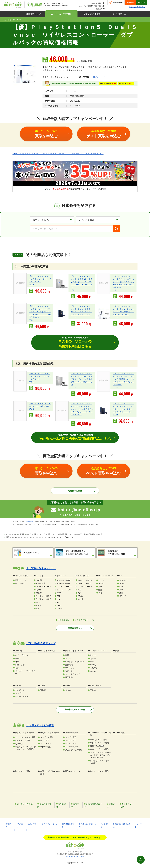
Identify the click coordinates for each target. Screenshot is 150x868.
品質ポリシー (32, 826)
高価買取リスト (75, 628)
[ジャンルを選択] (98, 220)
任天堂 (32, 409)
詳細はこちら (99, 77)
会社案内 (8, 826)
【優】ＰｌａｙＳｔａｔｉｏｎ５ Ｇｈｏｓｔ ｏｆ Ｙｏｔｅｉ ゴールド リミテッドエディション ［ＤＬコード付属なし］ (40, 312)
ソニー (32, 285)
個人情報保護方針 (68, 826)
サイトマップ (139, 826)
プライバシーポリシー (49, 826)
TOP (140, 860)
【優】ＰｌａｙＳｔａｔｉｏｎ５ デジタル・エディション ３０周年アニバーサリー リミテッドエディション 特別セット (124, 282)
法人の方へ (19, 826)
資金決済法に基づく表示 (121, 826)
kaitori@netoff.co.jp (79, 510)
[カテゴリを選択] (52, 220)
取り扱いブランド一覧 (75, 710)
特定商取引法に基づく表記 (75, 857)
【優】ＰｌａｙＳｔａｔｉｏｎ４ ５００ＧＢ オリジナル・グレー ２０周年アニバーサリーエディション (81, 282)
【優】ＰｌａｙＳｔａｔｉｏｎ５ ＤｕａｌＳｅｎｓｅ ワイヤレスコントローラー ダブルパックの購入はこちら (58, 154)
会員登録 (30, 522)
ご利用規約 (104, 826)
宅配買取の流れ (75, 491)
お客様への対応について (88, 826)
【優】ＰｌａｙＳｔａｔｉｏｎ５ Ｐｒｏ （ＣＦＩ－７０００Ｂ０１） (40, 279)
